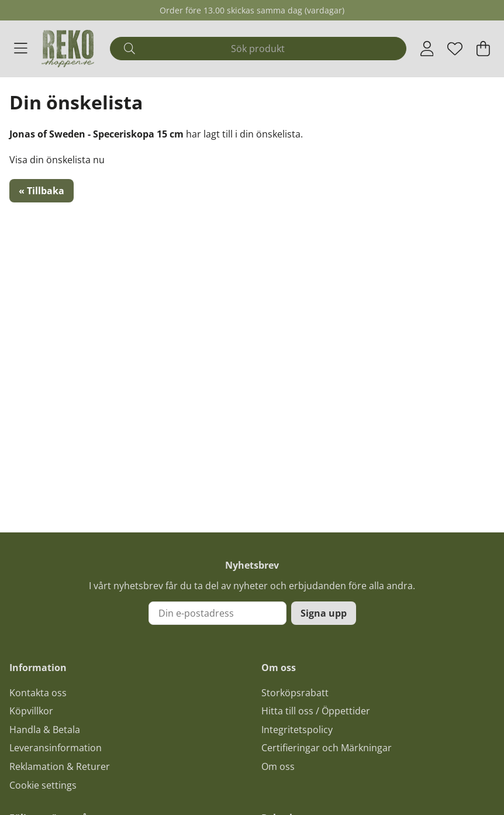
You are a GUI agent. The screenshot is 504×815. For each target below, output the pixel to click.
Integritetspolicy (297, 730)
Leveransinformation (56, 748)
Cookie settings (43, 785)
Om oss (278, 766)
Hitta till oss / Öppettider (316, 711)
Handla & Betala (45, 730)
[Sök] (258, 49)
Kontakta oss (38, 693)
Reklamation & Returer (60, 766)
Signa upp (324, 613)
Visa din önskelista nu (57, 160)
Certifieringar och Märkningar (327, 748)
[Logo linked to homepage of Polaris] (68, 49)
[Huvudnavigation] (21, 49)
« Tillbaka (42, 191)
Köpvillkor (31, 711)
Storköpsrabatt (295, 693)
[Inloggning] (427, 49)
